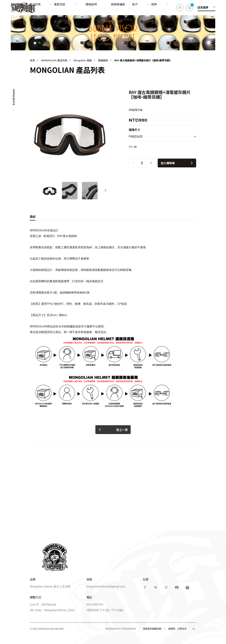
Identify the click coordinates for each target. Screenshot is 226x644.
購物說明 (111, 8)
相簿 (159, 8)
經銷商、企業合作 (177, 629)
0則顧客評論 (136, 110)
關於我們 (51, 8)
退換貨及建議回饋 (152, 629)
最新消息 (89, 8)
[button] (105, 191)
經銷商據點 (128, 8)
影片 (142, 8)
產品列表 (67, 8)
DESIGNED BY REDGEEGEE (121, 629)
